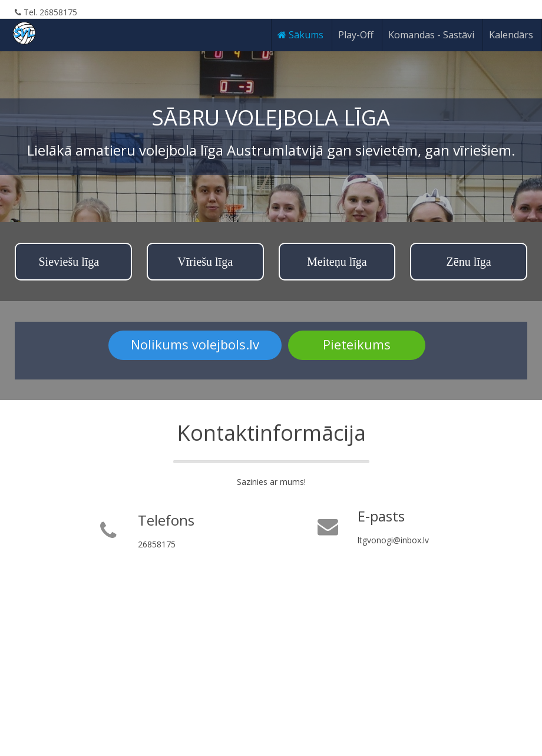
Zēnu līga (469, 262)
